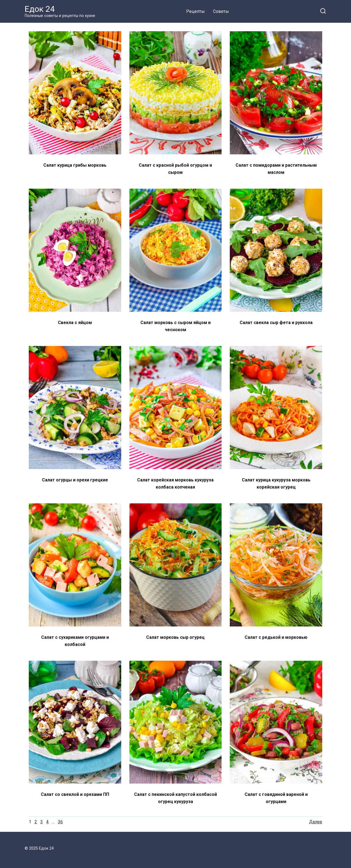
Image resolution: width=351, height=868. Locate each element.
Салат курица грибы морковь (75, 165)
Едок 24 (40, 9)
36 (60, 822)
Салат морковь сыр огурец (175, 637)
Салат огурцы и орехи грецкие (75, 480)
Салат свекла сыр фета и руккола (276, 323)
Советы (221, 11)
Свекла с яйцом (75, 323)
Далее (316, 822)
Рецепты (196, 11)
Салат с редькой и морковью (276, 637)
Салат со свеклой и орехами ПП (75, 794)
